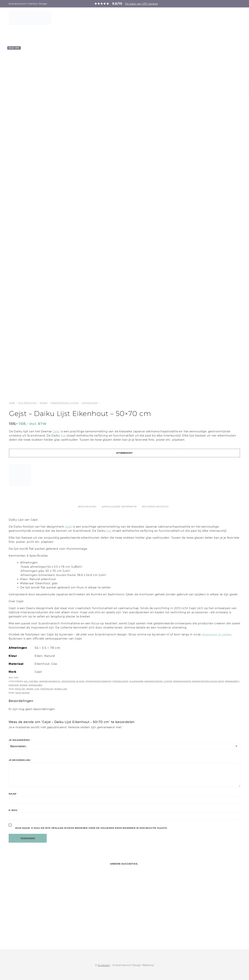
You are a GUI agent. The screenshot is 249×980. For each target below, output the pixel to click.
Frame (30, 689)
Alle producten (27, 403)
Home (12, 403)
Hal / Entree (31, 681)
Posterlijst (47, 689)
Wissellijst (61, 689)
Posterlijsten (90, 403)
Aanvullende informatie (119, 507)
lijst (63, 436)
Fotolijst (20, 689)
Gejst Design (22, 693)
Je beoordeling (20, 760)
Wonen (44, 403)
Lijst (37, 689)
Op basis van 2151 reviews (141, 4)
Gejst (56, 431)
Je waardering (20, 740)
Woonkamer (35, 685)
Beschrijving (87, 507)
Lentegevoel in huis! (73, 681)
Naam (13, 794)
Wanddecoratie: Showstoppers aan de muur (199, 681)
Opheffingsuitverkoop (98, 681)
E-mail (14, 810)
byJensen (104, 965)
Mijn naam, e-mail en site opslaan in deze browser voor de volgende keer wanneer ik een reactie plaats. (91, 828)
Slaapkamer (136, 681)
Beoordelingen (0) (155, 507)
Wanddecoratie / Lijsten (65, 403)
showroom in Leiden (217, 634)
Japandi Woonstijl (50, 681)
